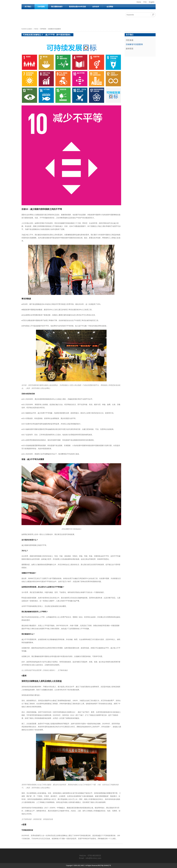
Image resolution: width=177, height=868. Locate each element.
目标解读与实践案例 (54, 29)
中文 (145, 2)
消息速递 (130, 40)
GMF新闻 (41, 7)
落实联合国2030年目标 (77, 7)
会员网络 (110, 7)
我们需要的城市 (57, 7)
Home (139, 2)
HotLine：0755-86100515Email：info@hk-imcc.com (90, 857)
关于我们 (28, 7)
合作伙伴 (96, 7)
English (152, 2)
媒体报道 (130, 49)
